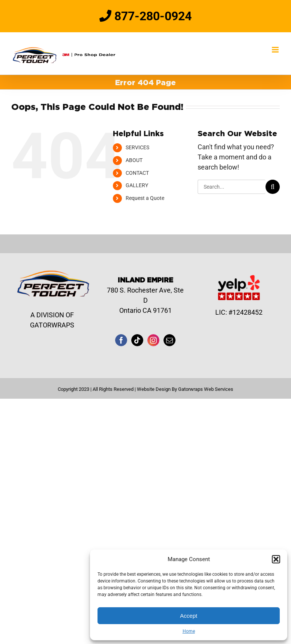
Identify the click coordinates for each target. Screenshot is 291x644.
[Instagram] (153, 340)
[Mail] (169, 340)
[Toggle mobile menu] (276, 50)
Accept (189, 616)
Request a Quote (145, 198)
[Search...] (232, 187)
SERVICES (137, 147)
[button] (276, 559)
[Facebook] (121, 340)
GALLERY (137, 185)
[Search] (273, 187)
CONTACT (137, 173)
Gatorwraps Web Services (206, 389)
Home (189, 631)
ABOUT (134, 160)
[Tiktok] (137, 340)
